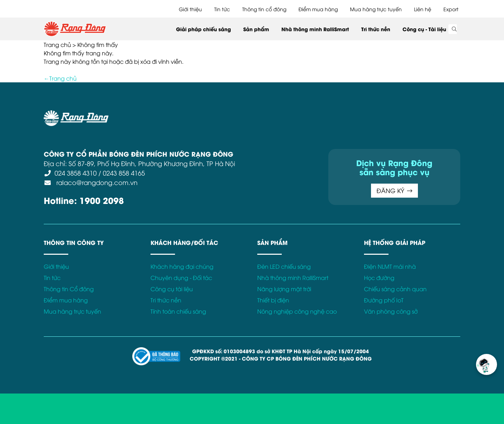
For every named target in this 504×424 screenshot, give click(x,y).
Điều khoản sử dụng (164, 114)
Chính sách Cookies (279, 114)
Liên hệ (423, 9)
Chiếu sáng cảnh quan (395, 289)
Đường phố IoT (384, 300)
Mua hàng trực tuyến (376, 9)
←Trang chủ (60, 78)
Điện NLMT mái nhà (390, 266)
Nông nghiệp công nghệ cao (297, 311)
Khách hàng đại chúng (182, 266)
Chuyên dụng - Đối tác (181, 278)
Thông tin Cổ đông (69, 289)
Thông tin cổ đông (264, 9)
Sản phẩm (256, 29)
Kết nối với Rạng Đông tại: (374, 114)
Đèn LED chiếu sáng (284, 266)
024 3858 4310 (76, 173)
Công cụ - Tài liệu (424, 29)
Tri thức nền (376, 29)
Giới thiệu (190, 9)
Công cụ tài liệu (172, 289)
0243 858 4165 (124, 173)
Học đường (379, 278)
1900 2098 (102, 200)
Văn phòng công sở (391, 311)
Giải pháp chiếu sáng (204, 29)
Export (451, 9)
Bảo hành (323, 114)
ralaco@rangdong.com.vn (96, 182)
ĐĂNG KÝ (394, 190)
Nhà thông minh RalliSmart (315, 29)
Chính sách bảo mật (222, 114)
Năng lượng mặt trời (284, 289)
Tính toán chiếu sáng (178, 311)
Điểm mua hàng (318, 9)
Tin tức (222, 9)
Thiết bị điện (273, 300)
